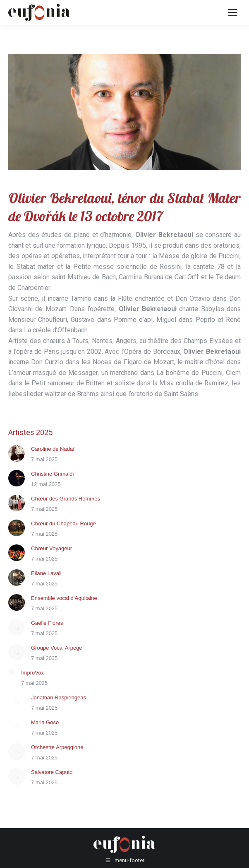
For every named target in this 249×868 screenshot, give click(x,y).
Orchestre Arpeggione (57, 747)
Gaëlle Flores (47, 623)
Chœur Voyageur (51, 548)
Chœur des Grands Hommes (66, 499)
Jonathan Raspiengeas (59, 698)
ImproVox (32, 673)
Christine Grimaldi (52, 474)
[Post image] (17, 453)
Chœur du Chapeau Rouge (63, 523)
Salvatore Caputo (52, 772)
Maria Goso (45, 722)
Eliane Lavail (46, 573)
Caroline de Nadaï (53, 449)
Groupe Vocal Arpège (57, 648)
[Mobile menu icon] (232, 12)
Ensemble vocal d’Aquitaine (64, 598)
